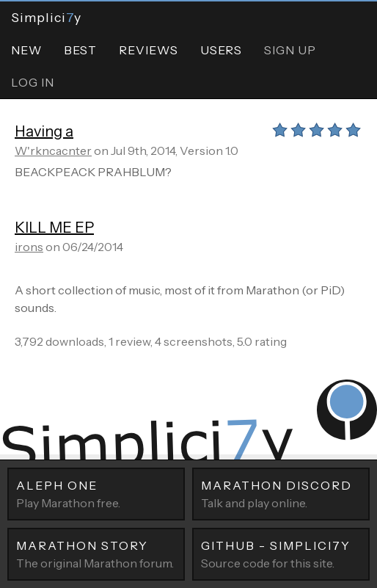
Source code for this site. (281, 553)
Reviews (149, 50)
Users (221, 50)
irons (29, 247)
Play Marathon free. (96, 493)
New (26, 50)
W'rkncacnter (53, 150)
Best (80, 50)
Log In (33, 82)
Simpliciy (46, 17)
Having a (44, 131)
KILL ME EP (54, 228)
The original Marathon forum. (96, 553)
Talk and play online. (281, 493)
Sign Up (290, 50)
